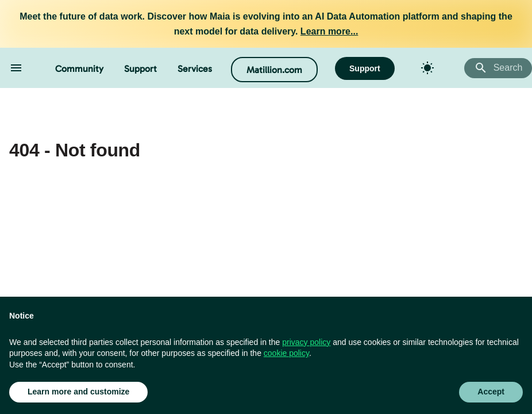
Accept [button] (491, 392)
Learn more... (329, 31)
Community (79, 69)
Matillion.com (274, 70)
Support (140, 69)
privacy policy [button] (306, 342)
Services (195, 69)
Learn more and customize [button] (78, 392)
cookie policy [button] (286, 353)
